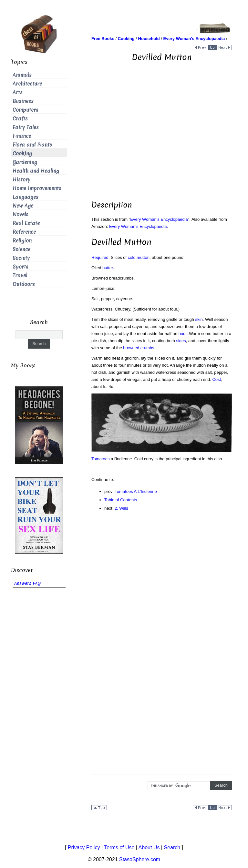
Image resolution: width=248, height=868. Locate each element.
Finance (22, 136)
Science (21, 249)
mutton (143, 257)
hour (183, 334)
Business (23, 101)
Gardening (25, 162)
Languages (26, 197)
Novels (21, 214)
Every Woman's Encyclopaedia (159, 219)
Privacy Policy (84, 848)
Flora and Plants (32, 145)
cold (132, 257)
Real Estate (26, 223)
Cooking (22, 153)
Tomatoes (100, 459)
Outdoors (24, 284)
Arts (18, 92)
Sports (21, 267)
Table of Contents (121, 500)
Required (100, 257)
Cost (217, 379)
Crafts (20, 119)
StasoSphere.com (140, 859)
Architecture (27, 84)
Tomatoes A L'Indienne (136, 491)
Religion (22, 241)
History (21, 180)
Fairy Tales (26, 127)
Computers (26, 110)
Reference (24, 232)
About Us (149, 848)
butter (108, 268)
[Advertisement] (162, 128)
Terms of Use (119, 848)
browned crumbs (139, 348)
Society (21, 258)
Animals (22, 75)
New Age (23, 206)
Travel (20, 276)
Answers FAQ (27, 583)
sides (181, 341)
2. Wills (121, 508)
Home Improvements (37, 188)
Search (172, 848)
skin (199, 319)
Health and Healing (36, 171)
